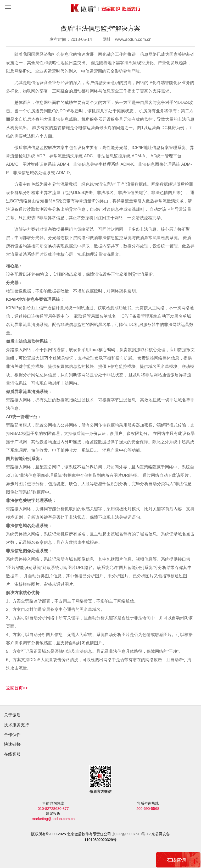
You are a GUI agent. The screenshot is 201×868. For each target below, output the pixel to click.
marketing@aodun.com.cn (53, 819)
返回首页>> (17, 688)
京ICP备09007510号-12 (131, 834)
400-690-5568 (148, 809)
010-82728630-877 (53, 809)
